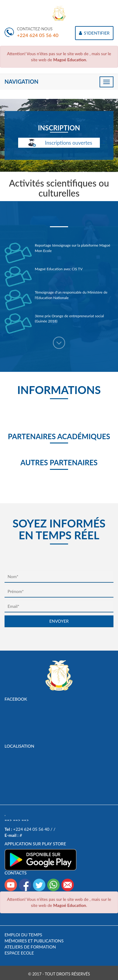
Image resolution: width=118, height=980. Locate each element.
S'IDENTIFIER (94, 33)
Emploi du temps (23, 935)
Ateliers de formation (30, 947)
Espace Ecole (19, 953)
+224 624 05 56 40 (38, 35)
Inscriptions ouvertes (59, 143)
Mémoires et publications (34, 941)
